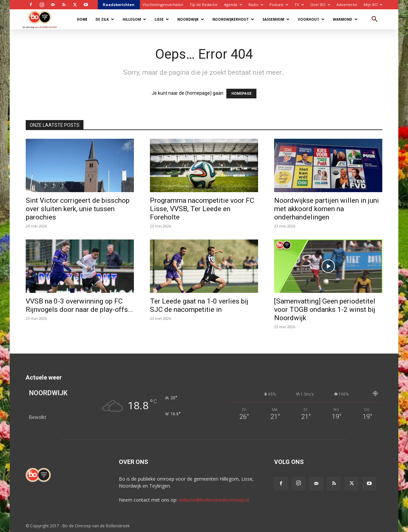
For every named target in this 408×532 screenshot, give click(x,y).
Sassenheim (276, 19)
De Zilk (105, 19)
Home (82, 19)
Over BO (320, 5)
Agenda (233, 5)
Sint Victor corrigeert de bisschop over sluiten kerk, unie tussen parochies (78, 209)
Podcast (279, 5)
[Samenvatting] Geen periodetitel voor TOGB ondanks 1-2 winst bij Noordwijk (325, 310)
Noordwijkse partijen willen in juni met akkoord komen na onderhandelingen (327, 209)
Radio (256, 5)
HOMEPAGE (241, 94)
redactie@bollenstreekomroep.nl (214, 500)
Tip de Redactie (204, 5)
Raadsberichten (119, 5)
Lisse (162, 19)
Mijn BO (373, 5)
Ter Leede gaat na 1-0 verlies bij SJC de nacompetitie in (199, 305)
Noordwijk (191, 19)
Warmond (345, 19)
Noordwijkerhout (233, 19)
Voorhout (311, 19)
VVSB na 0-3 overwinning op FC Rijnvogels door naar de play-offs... (79, 305)
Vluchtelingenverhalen (163, 5)
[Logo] (43, 19)
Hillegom (134, 19)
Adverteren (347, 5)
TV (299, 5)
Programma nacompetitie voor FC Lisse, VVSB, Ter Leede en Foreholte (202, 209)
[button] (374, 20)
